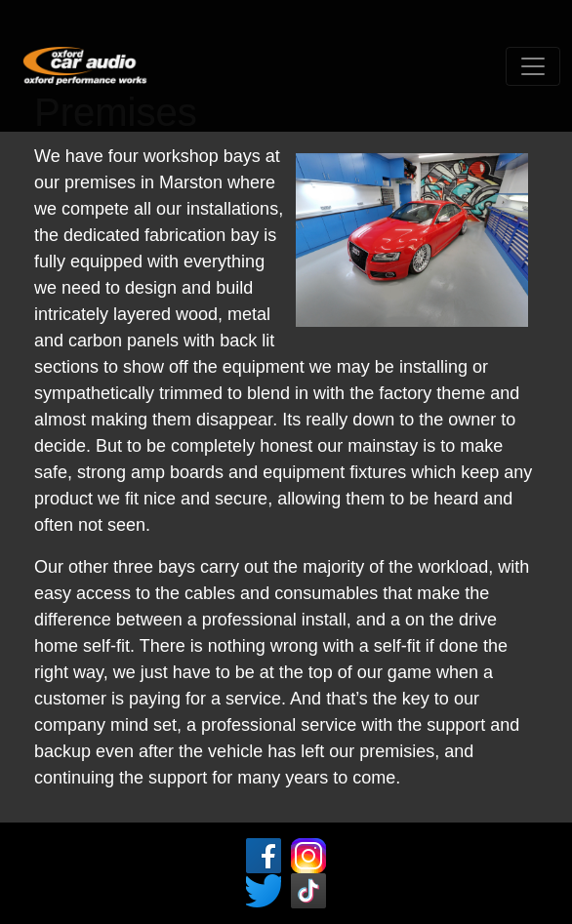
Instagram (308, 856)
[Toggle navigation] (533, 66)
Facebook (264, 856)
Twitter (264, 891)
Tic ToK (308, 891)
